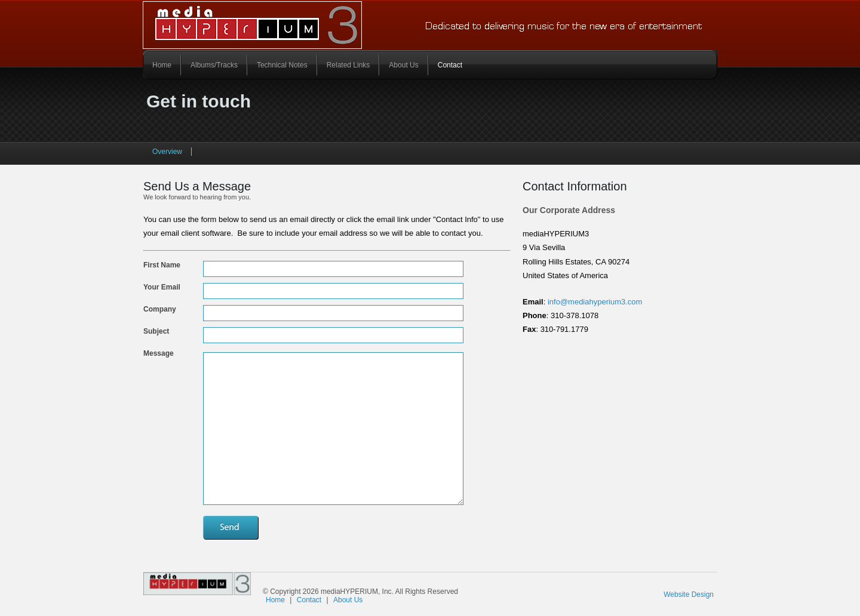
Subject (156, 331)
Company (160, 309)
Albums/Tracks (214, 65)
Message (159, 353)
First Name (162, 265)
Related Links (348, 65)
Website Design (689, 595)
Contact (450, 65)
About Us (403, 65)
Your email (162, 287)
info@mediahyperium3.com (594, 302)
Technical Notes (282, 65)
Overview (167, 152)
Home (162, 65)
